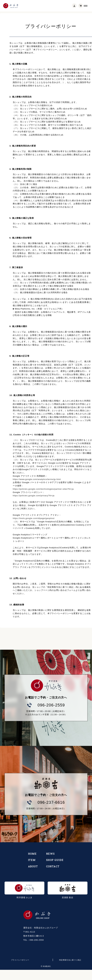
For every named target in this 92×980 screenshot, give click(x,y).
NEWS (50, 854)
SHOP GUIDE (55, 860)
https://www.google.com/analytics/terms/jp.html (37, 479)
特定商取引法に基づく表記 (70, 960)
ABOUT (33, 866)
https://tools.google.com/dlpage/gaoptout (34, 518)
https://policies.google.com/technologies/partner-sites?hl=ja (43, 489)
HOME (32, 854)
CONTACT (53, 866)
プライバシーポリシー (20, 960)
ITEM (32, 860)
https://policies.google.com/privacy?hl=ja (34, 496)
